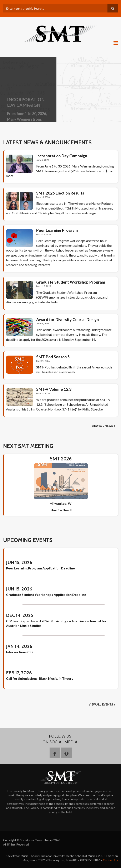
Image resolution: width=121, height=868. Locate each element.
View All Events (101, 704)
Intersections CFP (20, 652)
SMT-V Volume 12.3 (54, 389)
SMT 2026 (61, 459)
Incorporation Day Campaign (62, 156)
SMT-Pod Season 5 (53, 357)
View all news (102, 426)
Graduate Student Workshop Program (71, 282)
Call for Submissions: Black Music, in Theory (40, 678)
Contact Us (110, 860)
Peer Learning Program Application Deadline (40, 568)
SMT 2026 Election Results (60, 193)
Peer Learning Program (57, 230)
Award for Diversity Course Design (67, 320)
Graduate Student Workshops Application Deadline (46, 595)
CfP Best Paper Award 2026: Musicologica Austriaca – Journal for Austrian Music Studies (56, 623)
